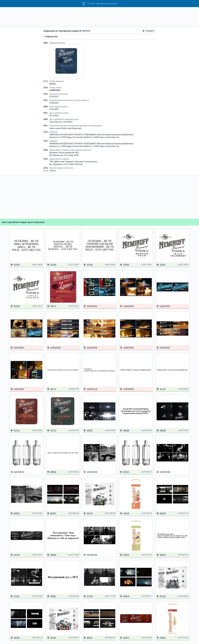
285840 (52, 472)
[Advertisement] (99, 17)
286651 (88, 638)
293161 (125, 472)
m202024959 (127, 348)
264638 (125, 513)
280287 (88, 430)
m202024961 (17, 389)
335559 (15, 306)
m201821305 (163, 472)
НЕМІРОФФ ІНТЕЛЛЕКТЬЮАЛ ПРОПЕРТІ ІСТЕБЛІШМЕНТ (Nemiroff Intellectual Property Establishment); (91, 135)
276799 (15, 555)
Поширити (148, 31)
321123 (161, 389)
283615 (125, 638)
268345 (15, 513)
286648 (125, 596)
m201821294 (90, 472)
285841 (52, 596)
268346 (52, 555)
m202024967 (17, 348)
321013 (52, 430)
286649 (161, 513)
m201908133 (17, 472)
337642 (88, 265)
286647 (52, 513)
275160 (88, 596)
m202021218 (90, 389)
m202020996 (127, 389)
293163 (88, 513)
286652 (161, 555)
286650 (15, 638)
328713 (52, 306)
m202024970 (163, 306)
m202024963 (90, 306)
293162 (52, 638)
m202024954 (127, 306)
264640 (161, 638)
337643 (15, 265)
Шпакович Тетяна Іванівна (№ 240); (64, 153)
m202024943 (54, 348)
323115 (52, 389)
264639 (125, 555)
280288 (161, 430)
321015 (15, 430)
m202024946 (90, 348)
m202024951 (163, 348)
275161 (15, 596)
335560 (125, 265)
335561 (161, 265)
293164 (161, 596)
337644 (52, 265)
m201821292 (90, 555)
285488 (125, 430)
